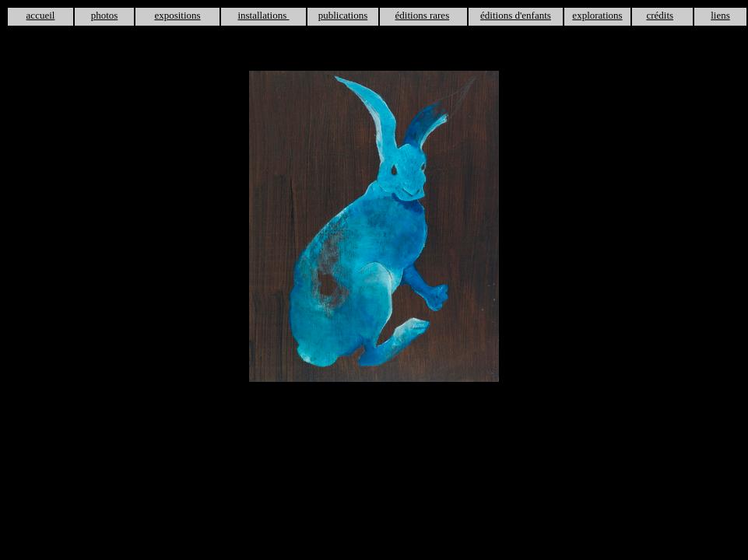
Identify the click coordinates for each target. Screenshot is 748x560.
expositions (177, 15)
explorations (597, 15)
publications (343, 15)
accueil (41, 15)
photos (105, 15)
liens (720, 15)
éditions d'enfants (516, 15)
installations (263, 15)
